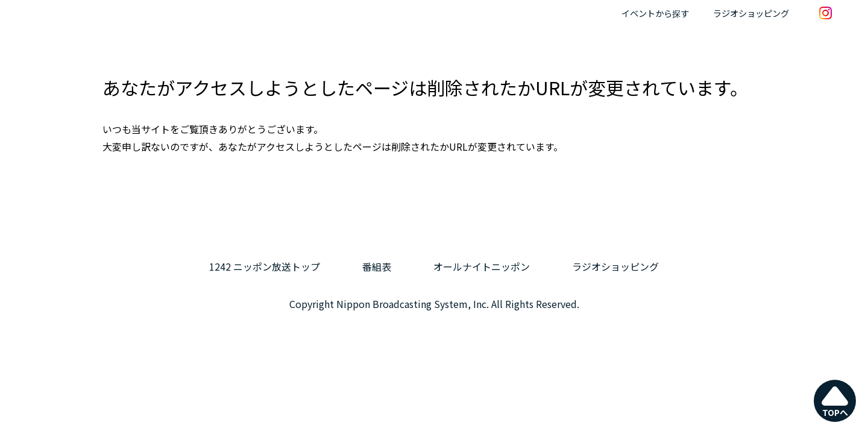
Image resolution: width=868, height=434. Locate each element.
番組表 (377, 266)
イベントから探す (655, 13)
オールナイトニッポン (482, 266)
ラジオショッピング (751, 13)
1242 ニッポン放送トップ (265, 266)
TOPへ (835, 401)
